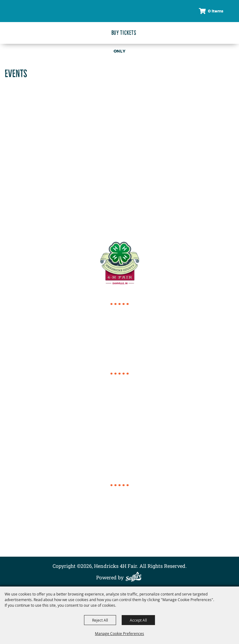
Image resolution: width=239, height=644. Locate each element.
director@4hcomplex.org (120, 354)
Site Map (120, 536)
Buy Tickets (124, 33)
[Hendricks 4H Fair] (18, 21)
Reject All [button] (100, 620)
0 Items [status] (216, 11)
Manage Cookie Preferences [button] (119, 633)
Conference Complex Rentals (120, 521)
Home (119, 492)
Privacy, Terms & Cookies (119, 544)
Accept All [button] (138, 620)
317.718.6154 (120, 317)
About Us (119, 514)
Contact (120, 529)
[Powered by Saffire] (135, 577)
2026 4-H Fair (119, 499)
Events (119, 506)
